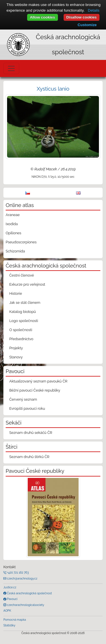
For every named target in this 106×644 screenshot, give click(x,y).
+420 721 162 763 (18, 572)
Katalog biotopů (23, 312)
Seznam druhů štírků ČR (29, 457)
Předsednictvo (21, 339)
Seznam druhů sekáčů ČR (31, 433)
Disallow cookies (82, 17)
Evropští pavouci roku (27, 408)
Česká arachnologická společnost (29, 593)
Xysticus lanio (53, 89)
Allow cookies (43, 17)
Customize (87, 25)
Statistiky (9, 625)
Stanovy (16, 357)
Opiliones (13, 233)
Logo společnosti (24, 321)
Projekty (16, 348)
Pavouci (12, 599)
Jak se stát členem (25, 303)
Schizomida (15, 251)
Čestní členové (22, 275)
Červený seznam (23, 399)
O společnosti (21, 330)
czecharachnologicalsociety (25, 605)
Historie (16, 293)
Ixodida (12, 224)
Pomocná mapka (15, 620)
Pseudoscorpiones (21, 242)
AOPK (7, 610)
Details (94, 10)
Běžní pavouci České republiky (35, 390)
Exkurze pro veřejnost (27, 284)
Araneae (13, 215)
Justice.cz (10, 587)
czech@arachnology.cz (22, 578)
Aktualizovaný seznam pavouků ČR (38, 381)
